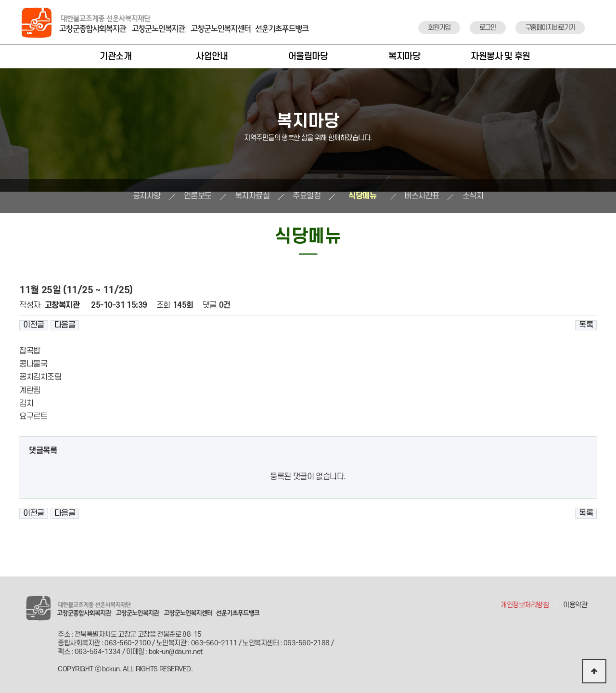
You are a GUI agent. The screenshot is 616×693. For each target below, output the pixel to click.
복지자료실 (252, 196)
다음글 (65, 325)
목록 (586, 325)
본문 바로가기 (0, 0)
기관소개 (115, 57)
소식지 (473, 196)
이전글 (34, 325)
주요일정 (307, 196)
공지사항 (147, 196)
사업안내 (212, 57)
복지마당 (404, 57)
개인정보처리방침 (525, 605)
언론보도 (198, 196)
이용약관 (575, 605)
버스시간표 (422, 196)
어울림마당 (308, 57)
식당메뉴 (362, 196)
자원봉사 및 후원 (500, 57)
